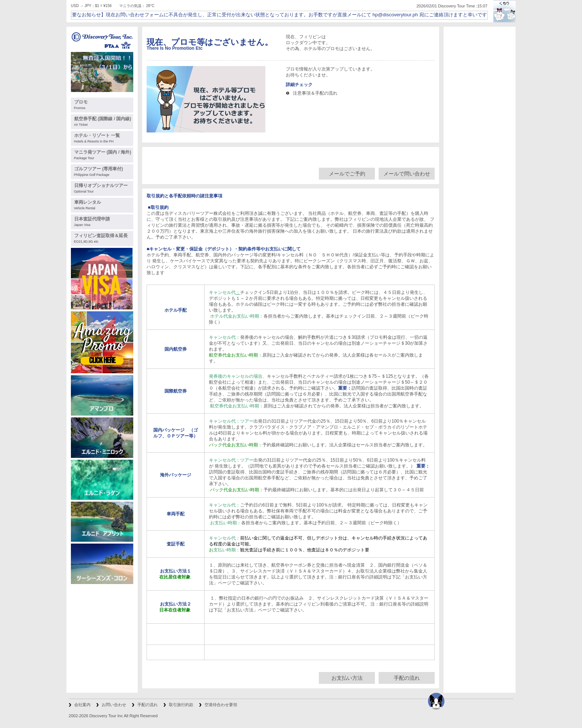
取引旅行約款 (181, 705)
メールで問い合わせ (407, 174)
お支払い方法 (347, 678)
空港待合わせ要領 (221, 705)
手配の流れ (407, 678)
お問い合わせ (114, 705)
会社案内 (82, 705)
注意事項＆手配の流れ (315, 93)
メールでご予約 (347, 174)
